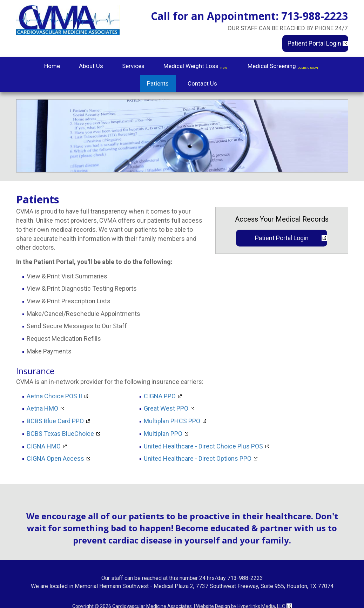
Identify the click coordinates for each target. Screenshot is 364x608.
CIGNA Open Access (55, 459)
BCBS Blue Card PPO (55, 421)
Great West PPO (166, 408)
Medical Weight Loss (196, 67)
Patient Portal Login (314, 43)
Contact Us (202, 83)
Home (52, 66)
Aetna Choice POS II (54, 396)
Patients (158, 83)
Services (133, 66)
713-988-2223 (315, 16)
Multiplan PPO (163, 434)
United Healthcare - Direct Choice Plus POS (203, 446)
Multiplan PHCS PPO (172, 421)
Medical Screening (284, 67)
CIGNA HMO (44, 446)
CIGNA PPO (160, 396)
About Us (91, 66)
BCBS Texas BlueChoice (60, 434)
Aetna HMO (42, 408)
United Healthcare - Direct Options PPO (198, 459)
